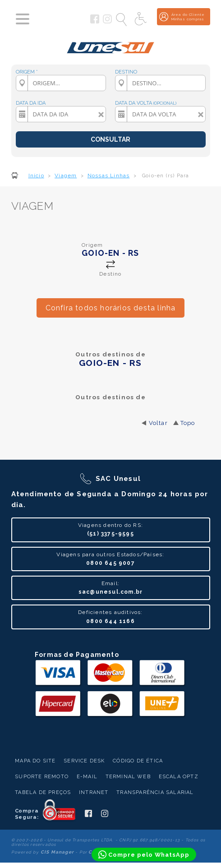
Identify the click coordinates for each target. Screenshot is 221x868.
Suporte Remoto (42, 777)
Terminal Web (128, 777)
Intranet (94, 792)
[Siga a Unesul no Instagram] (107, 22)
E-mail (87, 777)
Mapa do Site (35, 761)
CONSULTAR (110, 139)
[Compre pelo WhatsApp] (144, 854)
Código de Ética (138, 761)
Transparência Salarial (155, 792)
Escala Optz (179, 777)
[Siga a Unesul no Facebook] (95, 22)
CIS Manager (57, 852)
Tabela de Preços (43, 792)
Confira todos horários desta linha (111, 308)
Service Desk (84, 761)
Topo (188, 423)
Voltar (158, 423)
